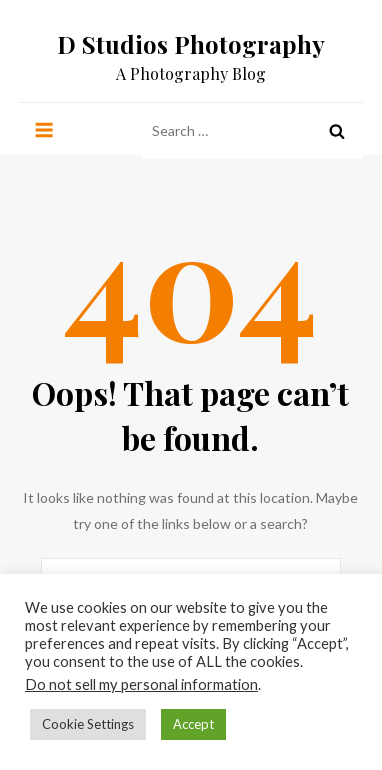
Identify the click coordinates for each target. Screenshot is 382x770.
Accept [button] (193, 724)
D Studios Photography (191, 44)
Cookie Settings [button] (88, 724)
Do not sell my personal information (141, 684)
